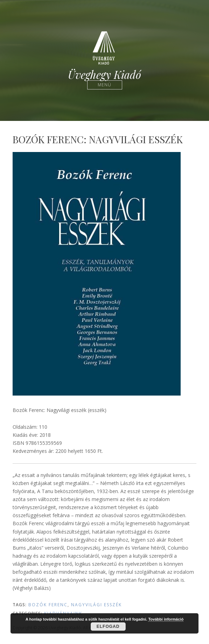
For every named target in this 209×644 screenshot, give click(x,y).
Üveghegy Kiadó (104, 75)
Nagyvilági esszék (96, 605)
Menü (104, 85)
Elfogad (108, 627)
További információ (166, 619)
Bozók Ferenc (48, 605)
